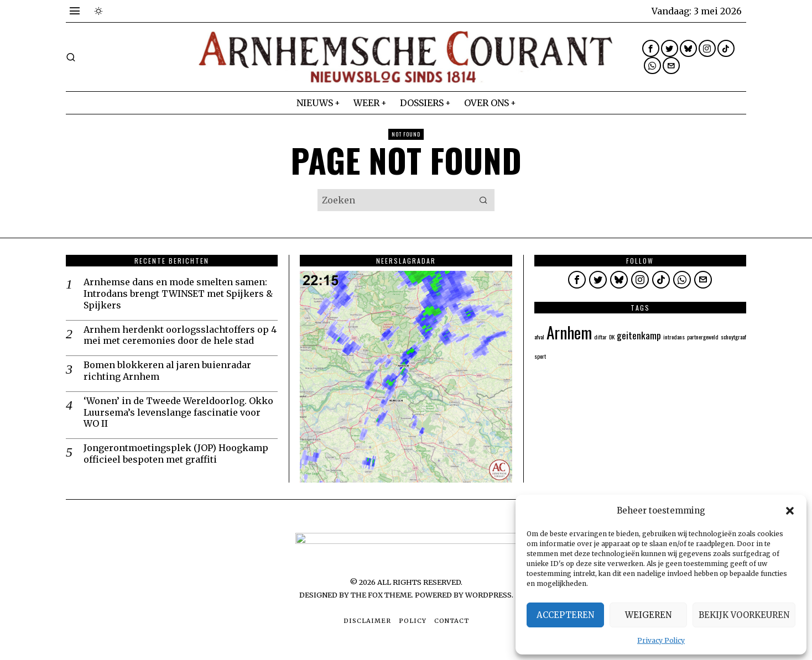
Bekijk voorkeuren (744, 615)
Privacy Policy (661, 640)
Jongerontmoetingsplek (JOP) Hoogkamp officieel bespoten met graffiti (176, 454)
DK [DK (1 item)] (612, 337)
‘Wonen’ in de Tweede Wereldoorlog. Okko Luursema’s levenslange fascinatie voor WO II (178, 412)
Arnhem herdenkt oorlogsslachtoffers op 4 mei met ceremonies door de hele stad (180, 335)
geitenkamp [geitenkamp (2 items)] (639, 335)
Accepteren (565, 615)
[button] (790, 511)
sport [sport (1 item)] (540, 356)
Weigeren (648, 615)
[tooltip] (651, 48)
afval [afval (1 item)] (539, 337)
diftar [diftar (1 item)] (600, 337)
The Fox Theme (381, 595)
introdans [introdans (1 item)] (674, 337)
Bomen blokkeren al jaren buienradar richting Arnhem (167, 371)
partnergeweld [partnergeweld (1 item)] (703, 337)
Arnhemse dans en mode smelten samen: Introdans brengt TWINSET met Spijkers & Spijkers (178, 294)
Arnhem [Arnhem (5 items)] (569, 332)
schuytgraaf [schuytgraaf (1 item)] (733, 337)
